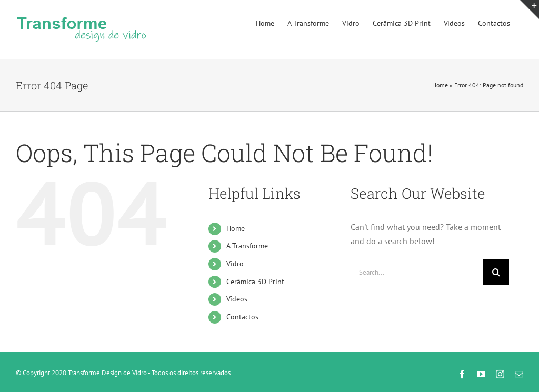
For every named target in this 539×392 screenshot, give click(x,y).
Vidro (235, 264)
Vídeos (237, 299)
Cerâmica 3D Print (255, 282)
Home (440, 85)
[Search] (496, 272)
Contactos (242, 317)
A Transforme (247, 246)
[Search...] (417, 272)
